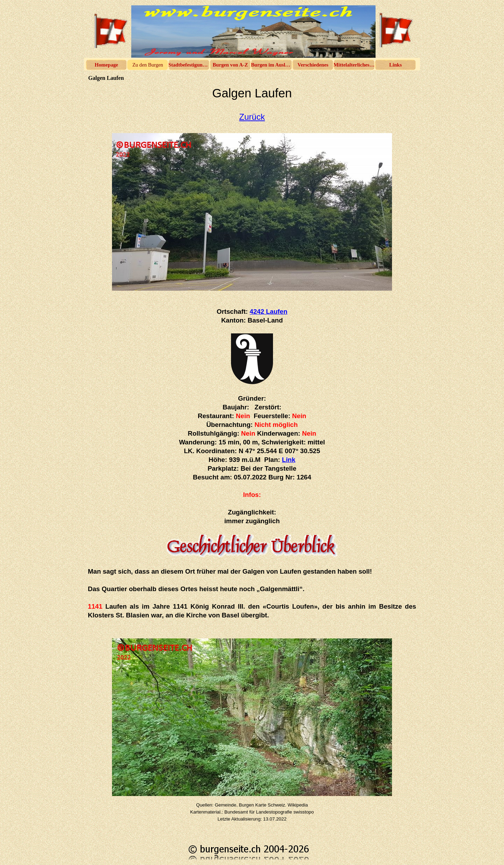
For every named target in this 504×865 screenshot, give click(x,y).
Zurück (252, 117)
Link (289, 460)
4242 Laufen (268, 312)
